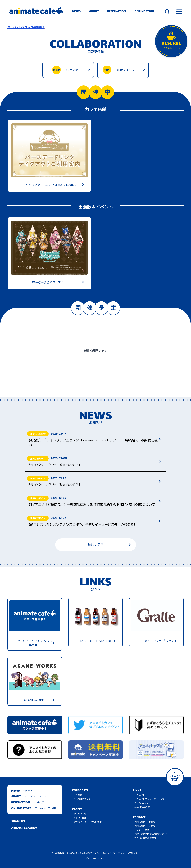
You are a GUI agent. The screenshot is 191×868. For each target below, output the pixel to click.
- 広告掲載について (81, 799)
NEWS (76, 12)
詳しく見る (109, 545)
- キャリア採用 (79, 818)
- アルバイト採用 (80, 814)
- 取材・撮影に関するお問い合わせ (150, 834)
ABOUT (94, 12)
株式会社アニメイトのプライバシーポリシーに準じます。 (112, 853)
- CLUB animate (141, 803)
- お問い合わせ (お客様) (144, 822)
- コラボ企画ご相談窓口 (144, 838)
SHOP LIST (18, 822)
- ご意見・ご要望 (141, 830)
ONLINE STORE (144, 12)
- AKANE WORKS (142, 807)
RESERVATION (117, 12)
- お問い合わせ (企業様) (144, 826)
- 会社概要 (77, 795)
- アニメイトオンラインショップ (149, 799)
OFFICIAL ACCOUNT (24, 829)
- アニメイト (139, 795)
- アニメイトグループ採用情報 (87, 822)
